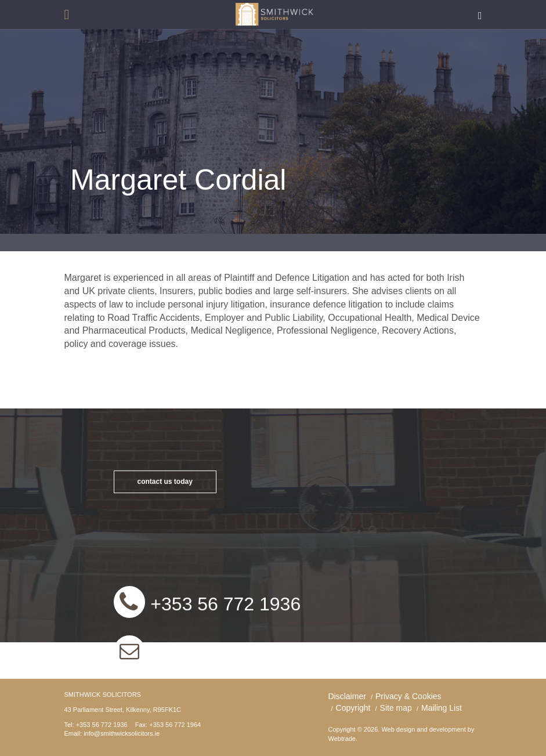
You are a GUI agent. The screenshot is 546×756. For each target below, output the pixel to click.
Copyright (353, 708)
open (67, 15)
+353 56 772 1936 (223, 604)
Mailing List (442, 708)
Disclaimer (347, 696)
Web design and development (423, 729)
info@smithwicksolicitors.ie (259, 652)
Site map (396, 708)
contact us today (165, 482)
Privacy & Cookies (408, 696)
